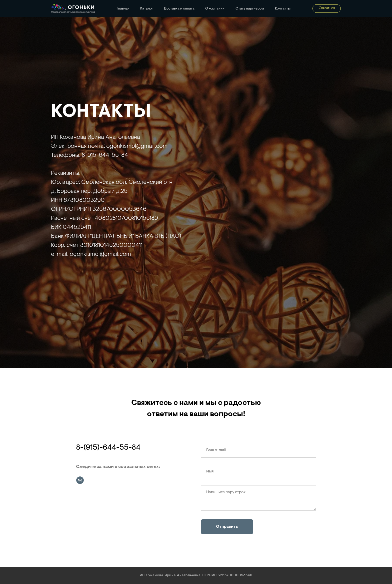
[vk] (80, 480)
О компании (215, 9)
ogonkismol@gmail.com (100, 254)
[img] (73, 7)
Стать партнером (250, 9)
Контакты (283, 9)
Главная (123, 9)
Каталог (147, 9)
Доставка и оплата (179, 9)
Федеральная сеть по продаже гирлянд (73, 12)
